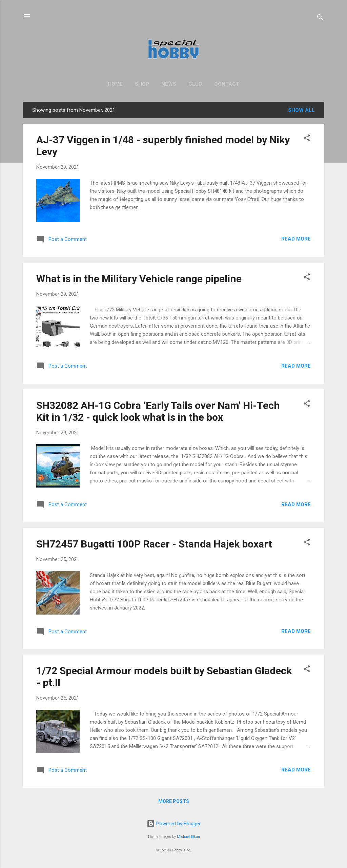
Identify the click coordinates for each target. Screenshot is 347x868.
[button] (307, 139)
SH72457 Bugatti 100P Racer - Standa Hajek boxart (154, 544)
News (169, 84)
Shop (142, 84)
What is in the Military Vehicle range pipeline (139, 279)
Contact (227, 84)
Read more (296, 239)
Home (115, 84)
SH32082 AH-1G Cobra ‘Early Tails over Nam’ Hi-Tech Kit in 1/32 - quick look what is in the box (158, 411)
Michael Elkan (188, 837)
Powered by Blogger (174, 824)
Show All (301, 110)
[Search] (320, 18)
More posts (174, 801)
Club (195, 84)
